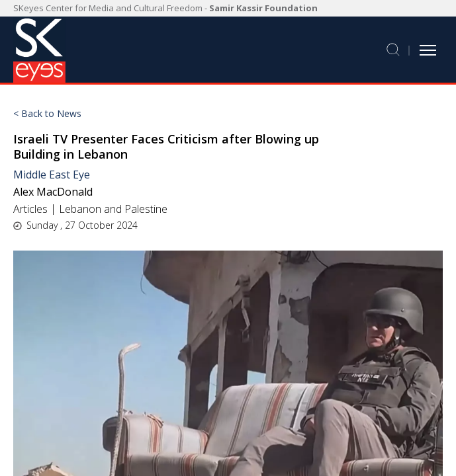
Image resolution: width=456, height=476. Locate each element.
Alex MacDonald (53, 192)
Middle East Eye (52, 175)
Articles (30, 209)
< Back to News (47, 114)
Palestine (146, 209)
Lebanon (80, 209)
